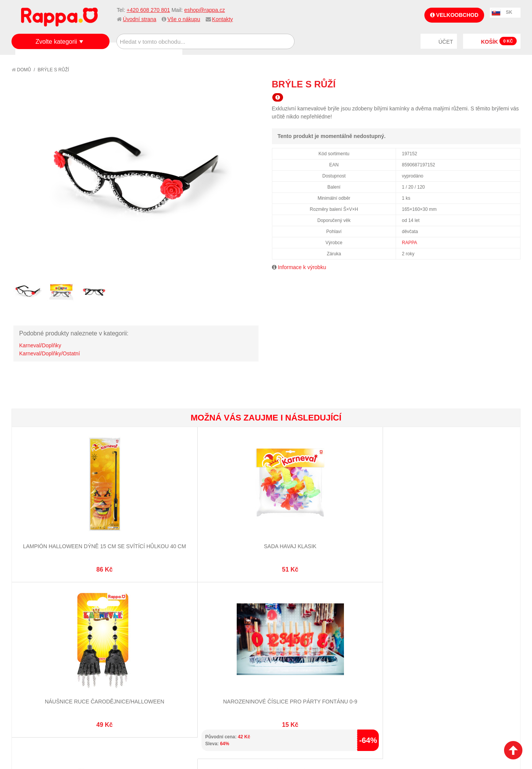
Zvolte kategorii (56, 42)
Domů (21, 70)
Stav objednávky (209, 639)
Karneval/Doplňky (40, 345)
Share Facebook (498, 84)
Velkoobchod (454, 15)
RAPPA (409, 243)
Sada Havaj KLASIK (139, 518)
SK (509, 12)
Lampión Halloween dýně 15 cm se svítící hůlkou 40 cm (54, 525)
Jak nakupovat (38, 639)
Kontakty (223, 19)
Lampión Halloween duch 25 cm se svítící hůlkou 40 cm (477, 525)
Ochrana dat (36, 667)
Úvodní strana (140, 19)
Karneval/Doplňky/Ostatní (50, 353)
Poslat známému (482, 84)
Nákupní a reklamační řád (53, 649)
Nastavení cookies (247, 731)
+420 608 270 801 (148, 10)
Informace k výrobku (302, 267)
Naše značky (36, 677)
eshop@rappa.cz (205, 10)
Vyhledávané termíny (131, 639)
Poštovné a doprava (46, 658)
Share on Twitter (513, 84)
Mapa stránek (121, 629)
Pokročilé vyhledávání (133, 649)
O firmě (29, 629)
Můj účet (199, 629)
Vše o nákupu (184, 19)
